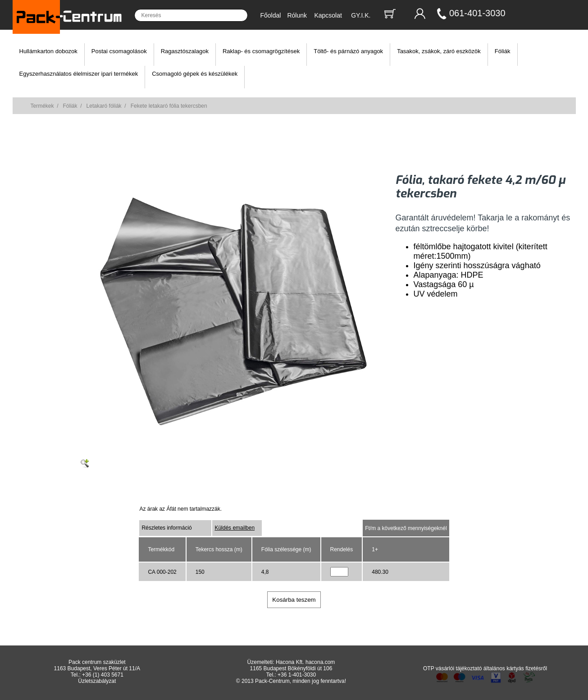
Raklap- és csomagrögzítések (261, 51)
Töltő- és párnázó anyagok (348, 51)
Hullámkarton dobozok (48, 51)
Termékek (42, 106)
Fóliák (503, 51)
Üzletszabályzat (97, 681)
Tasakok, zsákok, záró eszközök (439, 51)
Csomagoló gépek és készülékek (195, 74)
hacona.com (320, 662)
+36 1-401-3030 (297, 675)
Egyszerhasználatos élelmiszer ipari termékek (79, 74)
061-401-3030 (477, 13)
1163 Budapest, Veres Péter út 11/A (97, 668)
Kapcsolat (328, 15)
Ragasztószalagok (185, 51)
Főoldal (271, 15)
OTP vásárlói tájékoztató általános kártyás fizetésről (485, 668)
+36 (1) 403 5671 (103, 675)
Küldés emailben (235, 528)
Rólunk (297, 15)
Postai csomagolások (119, 51)
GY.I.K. (361, 15)
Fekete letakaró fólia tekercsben (169, 106)
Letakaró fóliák (104, 106)
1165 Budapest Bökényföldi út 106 (291, 668)
